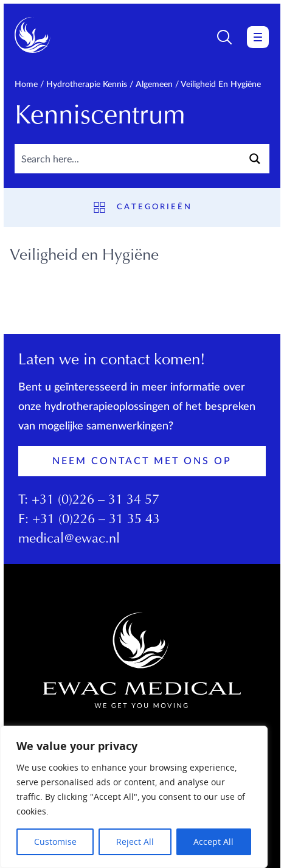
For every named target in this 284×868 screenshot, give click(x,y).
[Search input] (128, 159)
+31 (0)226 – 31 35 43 (96, 520)
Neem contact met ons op (142, 461)
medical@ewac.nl (69, 540)
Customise (55, 842)
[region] (134, 797)
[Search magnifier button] (255, 159)
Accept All (213, 842)
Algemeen (154, 85)
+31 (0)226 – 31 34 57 (95, 501)
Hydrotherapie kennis (87, 85)
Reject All (135, 842)
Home (26, 85)
